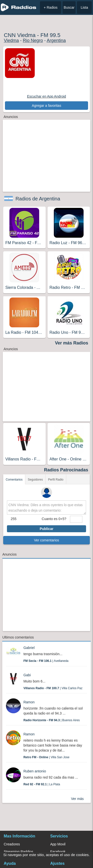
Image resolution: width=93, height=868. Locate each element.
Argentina (56, 40)
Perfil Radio (56, 480)
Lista (84, 7)
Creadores (12, 844)
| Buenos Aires (51, 720)
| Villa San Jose (46, 757)
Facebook (58, 852)
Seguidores (35, 480)
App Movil (58, 844)
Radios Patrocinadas (66, 470)
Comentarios (14, 480)
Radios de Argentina (38, 199)
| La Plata (42, 784)
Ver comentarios (46, 540)
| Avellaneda (46, 661)
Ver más (77, 799)
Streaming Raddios (18, 852)
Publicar (46, 529)
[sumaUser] (76, 519)
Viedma (11, 40)
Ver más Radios (72, 343)
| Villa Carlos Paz (53, 688)
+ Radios (51, 7)
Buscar (69, 7)
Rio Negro (33, 40)
